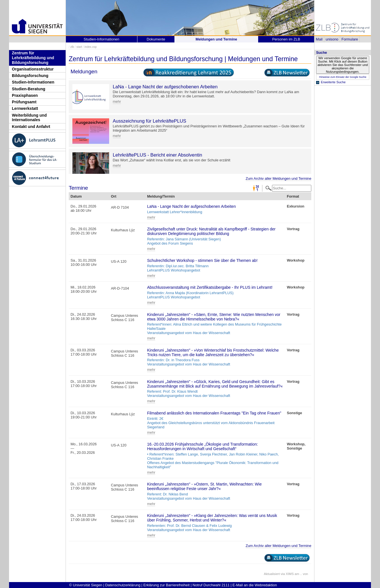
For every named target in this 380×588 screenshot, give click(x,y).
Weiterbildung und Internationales (29, 118)
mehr (117, 101)
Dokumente (156, 39)
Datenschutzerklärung (123, 585)
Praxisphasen (25, 95)
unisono (332, 39)
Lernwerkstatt (25, 108)
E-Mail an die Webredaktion (255, 585)
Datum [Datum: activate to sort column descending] (76, 196)
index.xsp (91, 47)
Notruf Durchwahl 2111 (211, 585)
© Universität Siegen (86, 585)
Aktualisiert (272, 574)
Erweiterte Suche (333, 82)
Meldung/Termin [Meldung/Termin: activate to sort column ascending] (161, 196)
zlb (72, 47)
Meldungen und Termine (216, 39)
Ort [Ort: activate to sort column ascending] (114, 196)
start (79, 47)
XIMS (290, 574)
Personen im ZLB (286, 39)
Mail (319, 39)
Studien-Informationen (33, 82)
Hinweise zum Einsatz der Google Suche (343, 77)
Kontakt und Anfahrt (31, 127)
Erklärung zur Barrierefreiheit (167, 585)
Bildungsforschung (30, 76)
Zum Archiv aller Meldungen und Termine (278, 178)
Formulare (350, 39)
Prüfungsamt (24, 102)
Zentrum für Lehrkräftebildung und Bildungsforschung (33, 58)
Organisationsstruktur (33, 69)
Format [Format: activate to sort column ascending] (293, 196)
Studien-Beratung (29, 89)
